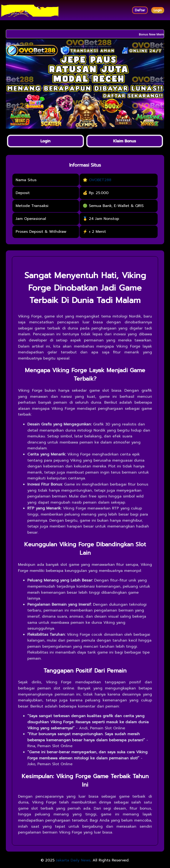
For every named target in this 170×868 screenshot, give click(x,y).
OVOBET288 (100, 180)
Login (158, 10)
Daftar (140, 10)
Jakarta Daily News (73, 860)
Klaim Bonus (125, 141)
